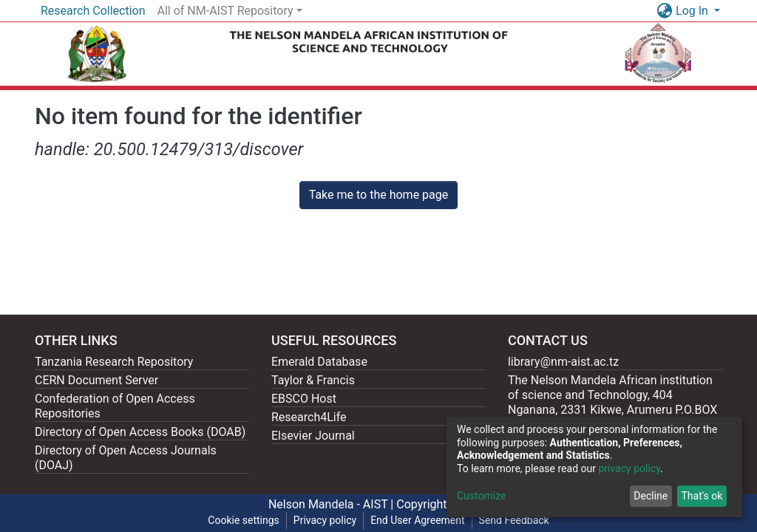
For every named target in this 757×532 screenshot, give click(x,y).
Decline (651, 496)
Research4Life (309, 417)
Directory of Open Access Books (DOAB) (140, 432)
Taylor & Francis (313, 380)
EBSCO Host (304, 399)
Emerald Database (319, 362)
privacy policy (629, 468)
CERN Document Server (96, 380)
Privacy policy (325, 520)
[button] (664, 11)
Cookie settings (244, 520)
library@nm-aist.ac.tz (563, 362)
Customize (481, 496)
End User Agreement (417, 520)
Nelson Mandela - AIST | (332, 504)
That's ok (702, 496)
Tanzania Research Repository (114, 362)
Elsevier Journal (313, 436)
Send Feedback (514, 520)
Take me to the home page (379, 195)
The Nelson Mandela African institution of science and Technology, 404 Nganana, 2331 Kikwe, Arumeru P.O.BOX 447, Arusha (612, 402)
